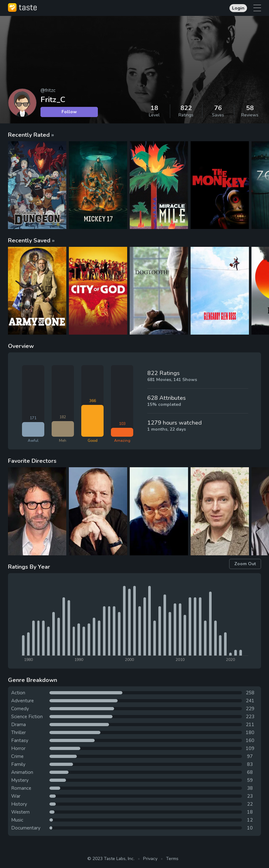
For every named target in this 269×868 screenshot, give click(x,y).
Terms (172, 859)
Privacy (150, 859)
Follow (69, 112)
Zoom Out (245, 564)
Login (238, 8)
